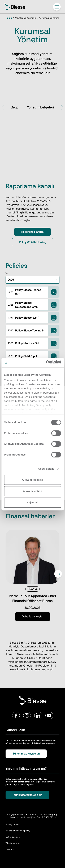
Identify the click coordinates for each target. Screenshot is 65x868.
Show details (46, 469)
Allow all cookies (32, 480)
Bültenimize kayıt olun (26, 754)
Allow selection (32, 491)
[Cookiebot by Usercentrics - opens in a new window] (46, 363)
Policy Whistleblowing (33, 242)
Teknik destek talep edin (27, 795)
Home (9, 18)
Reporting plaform (32, 232)
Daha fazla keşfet (33, 617)
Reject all (32, 502)
